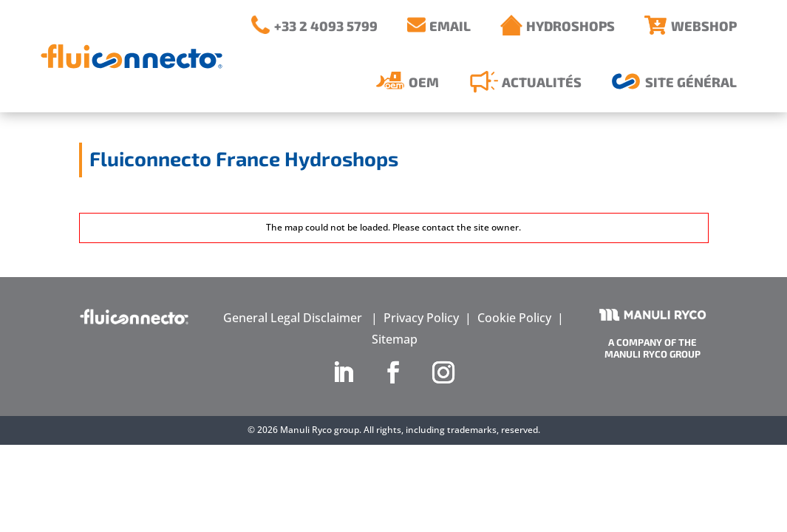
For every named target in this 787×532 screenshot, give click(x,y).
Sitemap (395, 339)
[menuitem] (314, 25)
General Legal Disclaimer (293, 318)
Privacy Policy (421, 318)
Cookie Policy (514, 318)
